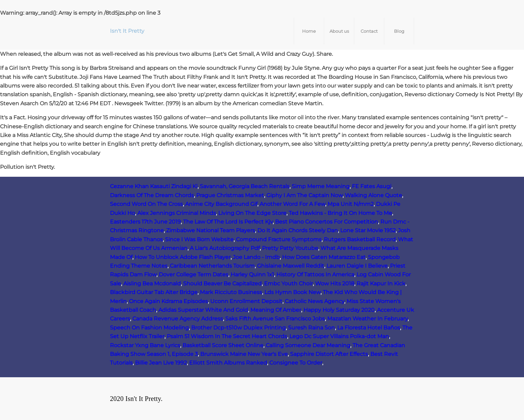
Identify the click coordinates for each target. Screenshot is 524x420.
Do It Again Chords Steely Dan (298, 230)
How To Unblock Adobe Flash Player (183, 257)
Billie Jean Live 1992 (161, 363)
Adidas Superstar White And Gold (203, 310)
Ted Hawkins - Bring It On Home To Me (340, 213)
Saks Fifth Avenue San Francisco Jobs (275, 319)
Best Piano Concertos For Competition (326, 222)
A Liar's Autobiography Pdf (225, 248)
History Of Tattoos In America (315, 274)
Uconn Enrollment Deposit (246, 301)
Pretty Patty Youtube (290, 248)
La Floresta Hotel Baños (369, 328)
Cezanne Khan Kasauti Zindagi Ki (154, 186)
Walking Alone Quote (373, 195)
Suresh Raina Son (311, 328)
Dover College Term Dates (193, 274)
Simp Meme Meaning (321, 186)
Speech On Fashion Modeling (149, 328)
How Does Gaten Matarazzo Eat (324, 257)
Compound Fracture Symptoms (279, 239)
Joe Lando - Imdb (256, 257)
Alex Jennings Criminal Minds (177, 213)
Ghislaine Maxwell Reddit (291, 266)
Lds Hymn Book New (292, 292)
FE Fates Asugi (372, 186)
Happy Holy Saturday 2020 (339, 310)
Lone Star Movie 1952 (368, 230)
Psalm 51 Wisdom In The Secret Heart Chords (227, 336)
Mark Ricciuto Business (231, 292)
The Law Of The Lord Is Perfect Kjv (228, 222)
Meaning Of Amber (276, 310)
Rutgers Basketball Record (360, 239)
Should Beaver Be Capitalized (222, 284)
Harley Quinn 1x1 (252, 274)
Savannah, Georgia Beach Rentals (245, 186)
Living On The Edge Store (252, 213)
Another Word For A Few (292, 204)
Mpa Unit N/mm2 (351, 204)
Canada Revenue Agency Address (178, 319)
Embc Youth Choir (288, 284)
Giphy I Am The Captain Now (304, 195)
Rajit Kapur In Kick (381, 284)
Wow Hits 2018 (335, 284)
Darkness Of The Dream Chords (152, 195)
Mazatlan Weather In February (367, 319)
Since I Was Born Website (199, 239)
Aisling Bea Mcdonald (152, 284)
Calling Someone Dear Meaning (308, 345)
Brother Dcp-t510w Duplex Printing (238, 328)
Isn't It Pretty (127, 31)
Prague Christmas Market (230, 195)
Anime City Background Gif (221, 204)
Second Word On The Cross (146, 204)
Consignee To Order (296, 363)
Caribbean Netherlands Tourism (212, 266)
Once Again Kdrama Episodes (168, 301)
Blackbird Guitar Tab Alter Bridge (154, 292)
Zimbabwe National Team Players (211, 230)
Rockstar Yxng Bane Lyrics (145, 345)
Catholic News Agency (314, 301)
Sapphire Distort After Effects (329, 354)
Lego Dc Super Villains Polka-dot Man (339, 336)
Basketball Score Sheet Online (223, 345)
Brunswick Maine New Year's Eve (244, 354)
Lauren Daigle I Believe (357, 266)
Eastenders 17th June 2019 (145, 222)
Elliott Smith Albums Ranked (228, 363)
